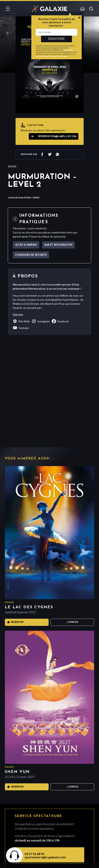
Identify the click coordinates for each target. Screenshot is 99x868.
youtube (21, 328)
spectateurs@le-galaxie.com (45, 857)
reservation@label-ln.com (57, 137)
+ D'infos (72, 622)
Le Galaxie (68, 50)
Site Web (21, 321)
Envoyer (57, 39)
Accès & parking (26, 245)
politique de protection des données (52, 56)
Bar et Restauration (58, 245)
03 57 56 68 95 (34, 854)
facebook (60, 321)
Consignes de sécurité (31, 255)
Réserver (17, 622)
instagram (41, 321)
